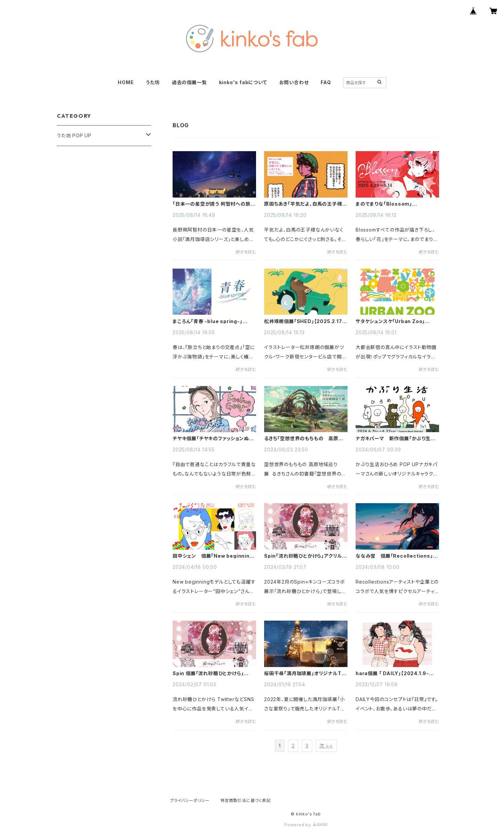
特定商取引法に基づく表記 (246, 800)
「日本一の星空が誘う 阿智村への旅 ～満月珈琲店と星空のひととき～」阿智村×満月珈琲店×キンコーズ (212, 204)
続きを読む (246, 252)
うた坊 (153, 82)
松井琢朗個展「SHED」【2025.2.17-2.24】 (304, 321)
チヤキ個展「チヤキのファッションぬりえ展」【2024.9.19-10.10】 (213, 439)
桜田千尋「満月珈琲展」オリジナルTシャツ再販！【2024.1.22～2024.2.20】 (305, 673)
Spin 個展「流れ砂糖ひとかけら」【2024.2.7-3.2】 (208, 673)
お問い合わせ (294, 82)
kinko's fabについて (243, 82)
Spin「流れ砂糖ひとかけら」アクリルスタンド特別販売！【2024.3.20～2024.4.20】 (305, 556)
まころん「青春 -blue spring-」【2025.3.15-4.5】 (208, 321)
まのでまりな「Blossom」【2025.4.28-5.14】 (384, 204)
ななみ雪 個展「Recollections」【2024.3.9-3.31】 (394, 556)
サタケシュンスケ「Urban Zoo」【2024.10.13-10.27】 (390, 321)
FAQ (326, 82)
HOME (126, 82)
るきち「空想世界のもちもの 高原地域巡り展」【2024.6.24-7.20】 (304, 439)
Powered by (306, 825)
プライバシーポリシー (190, 800)
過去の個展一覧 (189, 82)
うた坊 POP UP (74, 135)
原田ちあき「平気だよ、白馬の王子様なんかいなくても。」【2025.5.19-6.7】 (305, 204)
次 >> (326, 746)
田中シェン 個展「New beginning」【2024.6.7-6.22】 (214, 556)
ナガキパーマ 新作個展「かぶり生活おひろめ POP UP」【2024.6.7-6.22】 (396, 439)
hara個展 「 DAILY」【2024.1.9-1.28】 (392, 673)
